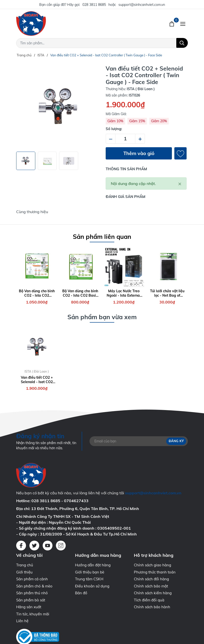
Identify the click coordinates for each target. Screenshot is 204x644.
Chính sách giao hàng (153, 565)
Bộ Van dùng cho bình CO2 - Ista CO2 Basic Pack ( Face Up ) (80, 293)
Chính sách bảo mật (151, 586)
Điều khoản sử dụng (92, 586)
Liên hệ (22, 621)
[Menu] (183, 24)
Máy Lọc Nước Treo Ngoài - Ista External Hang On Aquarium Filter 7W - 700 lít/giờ (124, 293)
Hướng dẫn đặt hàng (93, 565)
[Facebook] (21, 546)
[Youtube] (48, 546)
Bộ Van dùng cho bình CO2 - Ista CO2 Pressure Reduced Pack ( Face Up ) (37, 293)
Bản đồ (81, 593)
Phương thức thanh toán (155, 572)
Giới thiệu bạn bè (90, 572)
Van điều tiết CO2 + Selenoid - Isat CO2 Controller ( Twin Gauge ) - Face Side (37, 380)
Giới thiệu (24, 572)
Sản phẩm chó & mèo (34, 586)
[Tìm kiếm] (182, 43)
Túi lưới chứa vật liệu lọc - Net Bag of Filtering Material (167, 293)
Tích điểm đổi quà (149, 600)
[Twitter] (34, 546)
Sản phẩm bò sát (31, 600)
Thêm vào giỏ (139, 153)
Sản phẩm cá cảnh (32, 579)
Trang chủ (25, 565)
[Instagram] (61, 546)
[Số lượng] (125, 139)
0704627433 (76, 501)
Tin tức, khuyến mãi (33, 614)
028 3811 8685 (94, 5)
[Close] (180, 183)
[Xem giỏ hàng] (172, 24)
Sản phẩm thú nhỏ (32, 593)
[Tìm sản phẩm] (102, 43)
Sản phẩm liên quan (102, 237)
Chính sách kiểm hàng (153, 593)
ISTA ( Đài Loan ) (37, 371)
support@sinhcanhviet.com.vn (142, 5)
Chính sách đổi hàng (151, 579)
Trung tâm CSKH (89, 579)
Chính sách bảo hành (152, 607)
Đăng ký (176, 441)
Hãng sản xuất (29, 607)
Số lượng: (114, 129)
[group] (58, 107)
